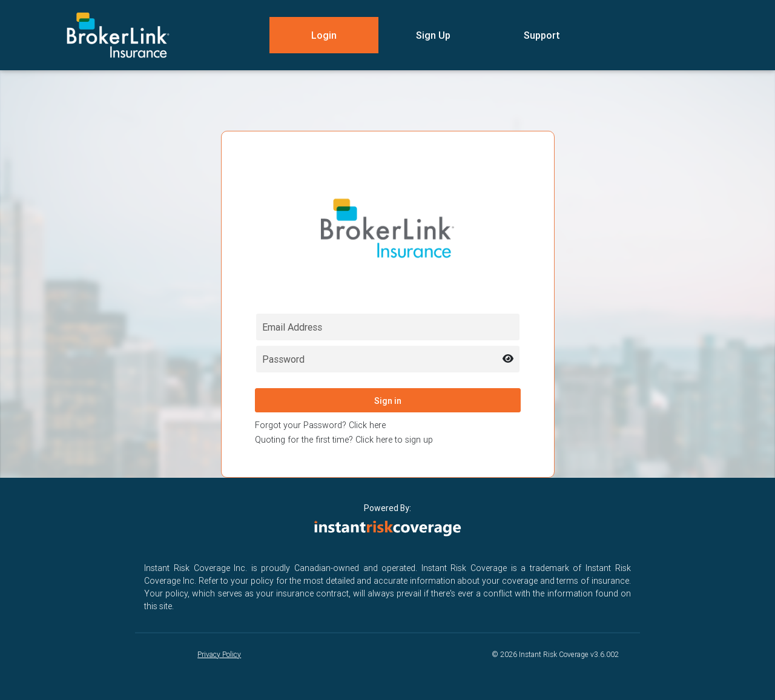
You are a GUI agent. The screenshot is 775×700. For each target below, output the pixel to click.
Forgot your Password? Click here (320, 425)
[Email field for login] (388, 327)
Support (542, 35)
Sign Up (433, 35)
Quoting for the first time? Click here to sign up (344, 440)
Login (324, 35)
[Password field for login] (388, 359)
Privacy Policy (219, 654)
